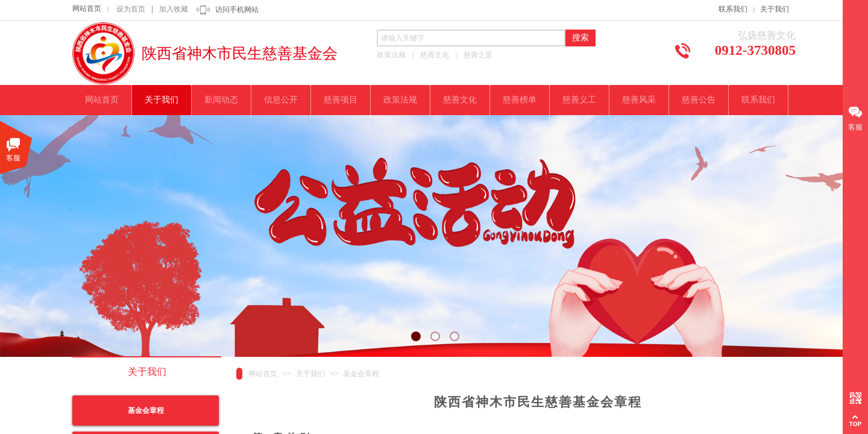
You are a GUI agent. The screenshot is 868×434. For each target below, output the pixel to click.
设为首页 (131, 9)
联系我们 (733, 9)
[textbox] (471, 38)
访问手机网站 (237, 10)
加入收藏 (174, 9)
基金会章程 (361, 374)
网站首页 (87, 8)
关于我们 (775, 9)
